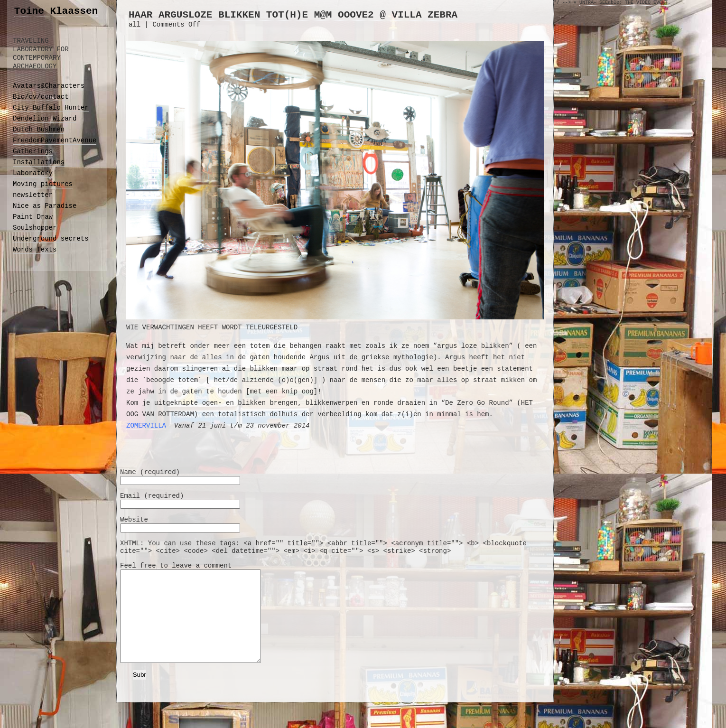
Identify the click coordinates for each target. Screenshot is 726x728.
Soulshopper (35, 228)
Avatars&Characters (49, 86)
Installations (39, 162)
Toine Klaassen (56, 11)
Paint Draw (33, 217)
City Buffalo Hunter (51, 108)
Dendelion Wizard (45, 119)
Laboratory (33, 173)
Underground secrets (51, 239)
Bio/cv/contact (41, 97)
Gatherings (33, 151)
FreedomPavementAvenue (55, 140)
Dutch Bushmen (39, 130)
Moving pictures (43, 184)
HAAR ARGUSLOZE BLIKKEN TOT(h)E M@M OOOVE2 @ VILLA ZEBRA (293, 15)
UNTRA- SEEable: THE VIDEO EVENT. (625, 3)
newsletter (33, 195)
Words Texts (35, 250)
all (135, 25)
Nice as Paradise (45, 206)
